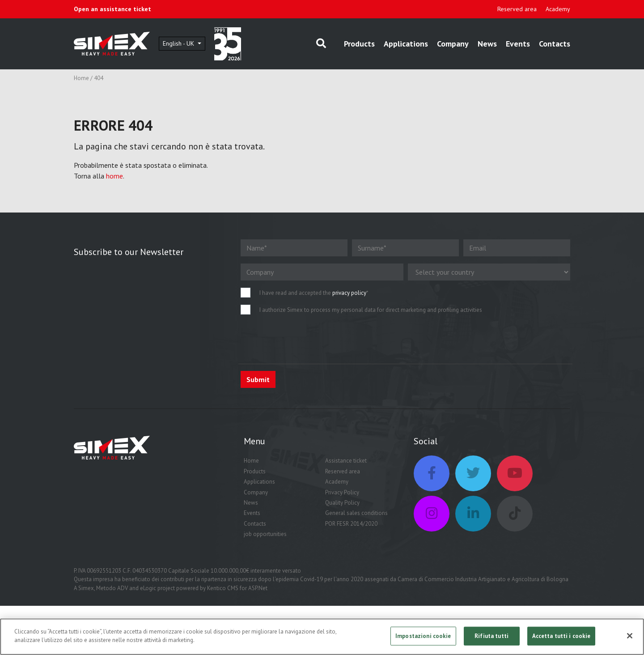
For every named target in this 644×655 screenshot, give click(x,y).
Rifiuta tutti (491, 636)
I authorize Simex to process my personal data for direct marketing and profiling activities (371, 310)
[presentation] (309, 339)
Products (359, 44)
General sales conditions (356, 513)
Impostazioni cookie (423, 636)
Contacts (555, 44)
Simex (86, 588)
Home (81, 78)
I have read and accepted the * (314, 293)
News (487, 44)
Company (453, 44)
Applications (406, 44)
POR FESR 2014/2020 (351, 524)
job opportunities (265, 534)
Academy (558, 9)
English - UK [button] (179, 43)
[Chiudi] (630, 636)
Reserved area (517, 9)
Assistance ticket (346, 461)
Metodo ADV (112, 588)
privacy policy (349, 293)
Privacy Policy (342, 492)
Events (518, 44)
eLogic (148, 588)
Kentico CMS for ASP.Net (237, 588)
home (114, 176)
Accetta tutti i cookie (561, 636)
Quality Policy (342, 503)
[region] (322, 637)
